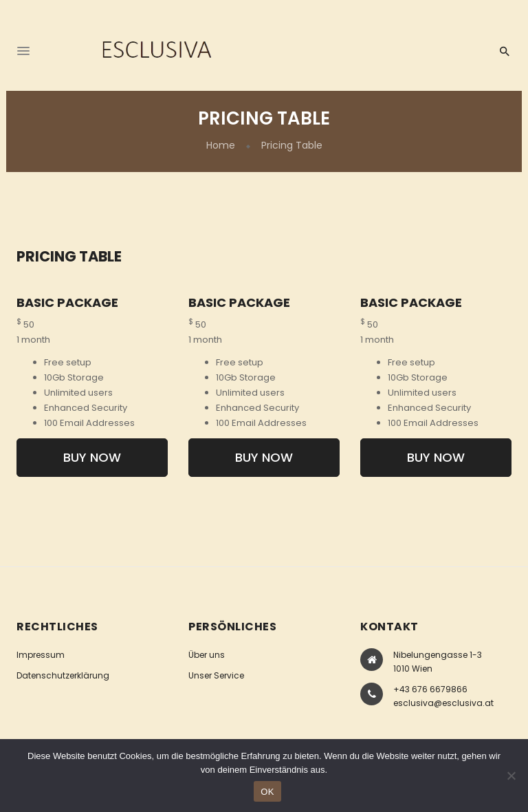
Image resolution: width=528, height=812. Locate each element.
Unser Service (216, 675)
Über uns (207, 655)
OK (267, 792)
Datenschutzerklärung (63, 675)
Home (221, 145)
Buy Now (92, 457)
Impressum (41, 655)
